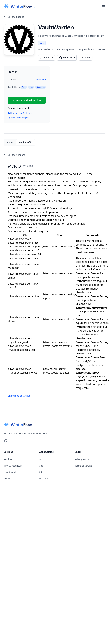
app (42, 43)
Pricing (7, 478)
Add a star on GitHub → (20, 113)
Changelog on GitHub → (21, 396)
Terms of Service (83, 466)
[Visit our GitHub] (6, 441)
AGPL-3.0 (41, 79)
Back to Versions (15, 155)
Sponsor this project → (20, 118)
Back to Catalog (14, 17)
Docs (86, 58)
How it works (11, 472)
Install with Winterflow (27, 100)
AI (40, 459)
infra (42, 472)
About (10, 142)
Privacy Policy (82, 459)
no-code (43, 478)
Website (47, 58)
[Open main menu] (103, 6)
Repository (67, 58)
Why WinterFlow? (13, 466)
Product (8, 459)
